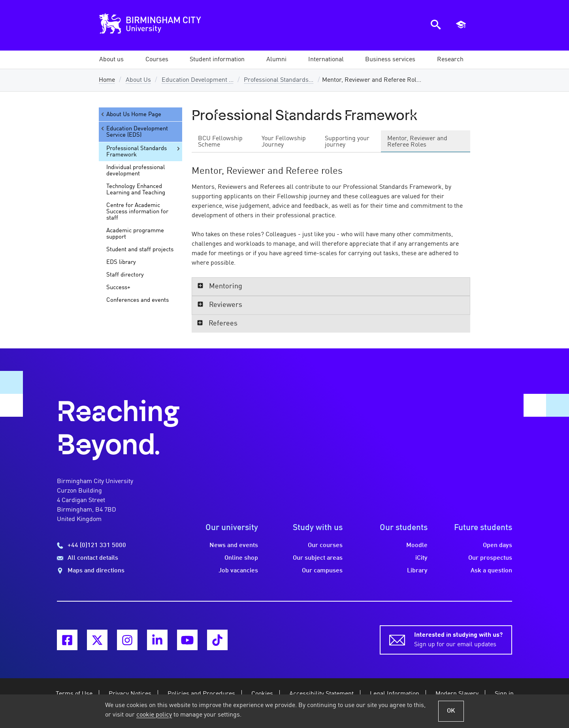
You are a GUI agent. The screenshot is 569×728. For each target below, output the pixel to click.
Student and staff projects (140, 250)
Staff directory (125, 275)
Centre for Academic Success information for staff (137, 212)
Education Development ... (198, 80)
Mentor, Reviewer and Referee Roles (417, 142)
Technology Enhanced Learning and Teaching (136, 190)
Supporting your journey (347, 142)
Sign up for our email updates (458, 639)
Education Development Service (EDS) (134, 132)
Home (107, 80)
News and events (234, 546)
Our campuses (322, 571)
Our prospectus (490, 558)
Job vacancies (238, 571)
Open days (497, 546)
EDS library (121, 262)
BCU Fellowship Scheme (220, 142)
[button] (111, 60)
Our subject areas (318, 558)
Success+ (118, 288)
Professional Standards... (279, 80)
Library (417, 571)
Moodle (417, 546)
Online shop (241, 558)
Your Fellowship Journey (284, 142)
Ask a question (491, 571)
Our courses (325, 546)
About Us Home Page (131, 114)
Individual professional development (136, 171)
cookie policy (154, 715)
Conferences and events (138, 300)
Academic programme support (135, 234)
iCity (421, 558)
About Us (138, 80)
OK (451, 711)
